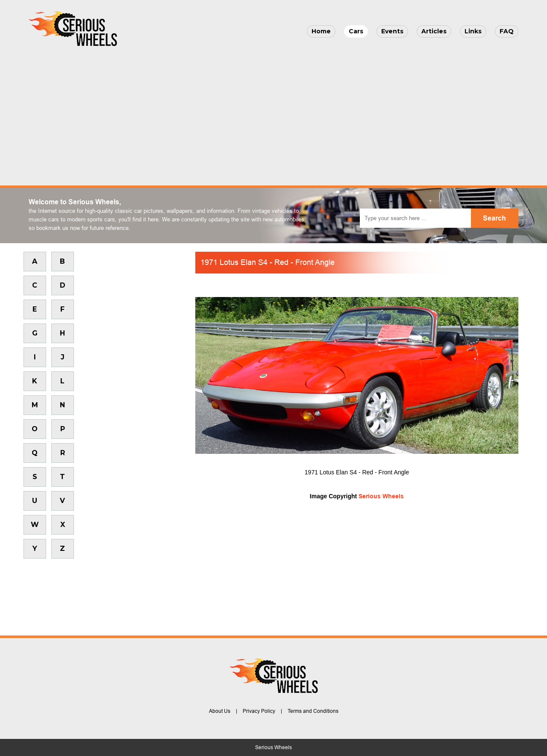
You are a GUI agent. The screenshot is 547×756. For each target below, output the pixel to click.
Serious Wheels (381, 496)
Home (321, 31)
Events (392, 31)
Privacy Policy (259, 711)
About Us (220, 711)
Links (473, 31)
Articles (434, 31)
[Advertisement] (273, 114)
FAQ (507, 31)
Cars (356, 31)
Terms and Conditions (313, 711)
